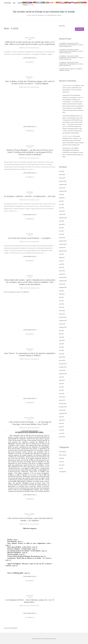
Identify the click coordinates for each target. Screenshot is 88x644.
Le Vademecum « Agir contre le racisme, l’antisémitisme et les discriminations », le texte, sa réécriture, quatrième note (71, 45)
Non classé (30, 146)
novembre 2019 (63, 367)
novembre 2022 (63, 281)
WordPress (54, 639)
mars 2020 (62, 354)
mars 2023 (62, 268)
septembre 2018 (63, 413)
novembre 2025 (63, 185)
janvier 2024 (62, 238)
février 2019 (62, 397)
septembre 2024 (63, 218)
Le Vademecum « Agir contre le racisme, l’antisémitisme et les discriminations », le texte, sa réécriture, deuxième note (71, 58)
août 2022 (61, 291)
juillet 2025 (62, 198)
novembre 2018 (63, 407)
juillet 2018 (62, 420)
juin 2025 (61, 201)
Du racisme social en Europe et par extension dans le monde (44, 12)
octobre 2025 (62, 188)
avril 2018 (62, 430)
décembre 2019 (63, 364)
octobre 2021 (62, 324)
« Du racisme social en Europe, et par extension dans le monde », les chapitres (30, 519)
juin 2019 (61, 384)
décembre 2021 (63, 317)
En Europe (62, 458)
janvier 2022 (62, 314)
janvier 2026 (62, 178)
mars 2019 (62, 394)
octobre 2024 (62, 214)
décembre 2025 (63, 181)
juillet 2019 (62, 380)
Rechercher (62, 26)
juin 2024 (61, 228)
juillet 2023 (62, 258)
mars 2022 (62, 307)
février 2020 (62, 357)
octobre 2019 (62, 370)
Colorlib (43, 639)
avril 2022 (62, 304)
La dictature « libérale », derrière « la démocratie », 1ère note (30, 196)
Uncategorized (63, 472)
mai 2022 (61, 301)
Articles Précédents (11, 628)
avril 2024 (62, 234)
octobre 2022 (62, 284)
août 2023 (61, 254)
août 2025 (61, 195)
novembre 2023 (63, 244)
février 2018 (62, 437)
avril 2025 (62, 204)
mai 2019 (61, 387)
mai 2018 (61, 427)
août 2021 (61, 331)
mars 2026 (62, 171)
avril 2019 (62, 390)
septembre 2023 (63, 251)
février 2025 (62, 211)
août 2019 (61, 377)
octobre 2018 (62, 410)
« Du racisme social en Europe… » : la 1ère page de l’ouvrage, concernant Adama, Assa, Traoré (30, 423)
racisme (61, 468)
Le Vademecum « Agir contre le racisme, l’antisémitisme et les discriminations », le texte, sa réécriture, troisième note (71, 51)
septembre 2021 (63, 327)
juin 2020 (61, 344)
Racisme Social (36, 48)
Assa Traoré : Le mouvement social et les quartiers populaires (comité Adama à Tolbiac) (30, 354)
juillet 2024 (62, 224)
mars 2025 (62, 208)
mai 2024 (61, 231)
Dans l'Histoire (63, 452)
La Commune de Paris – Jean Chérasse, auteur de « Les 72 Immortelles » (30, 601)
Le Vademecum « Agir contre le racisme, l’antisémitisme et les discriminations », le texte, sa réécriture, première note (71, 64)
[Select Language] (28, 5)
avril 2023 (62, 264)
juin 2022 (61, 297)
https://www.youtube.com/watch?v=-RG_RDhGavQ (16, 292)
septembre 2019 (63, 374)
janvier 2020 (62, 360)
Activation (7, 3)
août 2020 (61, 337)
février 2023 (62, 271)
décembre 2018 (63, 404)
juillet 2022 (62, 294)
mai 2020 (61, 347)
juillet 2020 (62, 341)
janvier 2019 (62, 400)
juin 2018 (61, 423)
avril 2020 (62, 350)
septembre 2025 (63, 191)
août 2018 (61, 417)
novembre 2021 (63, 321)
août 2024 (61, 221)
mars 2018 (62, 433)
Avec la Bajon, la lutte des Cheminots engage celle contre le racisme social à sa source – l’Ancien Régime (30, 82)
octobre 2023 (62, 248)
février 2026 (62, 175)
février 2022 (62, 311)
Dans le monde (30, 38)
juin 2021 (61, 334)
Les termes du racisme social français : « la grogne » (30, 238)
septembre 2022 (63, 287)
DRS (14, 3)
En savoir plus (30, 58)
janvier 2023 (62, 274)
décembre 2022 (63, 277)
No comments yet (30, 62)
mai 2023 (61, 261)
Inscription (21, 3)
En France (29, 77)
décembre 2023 (63, 241)
